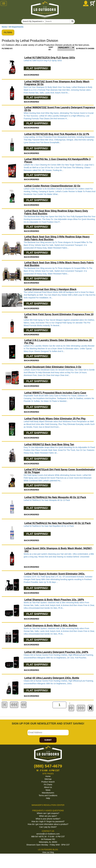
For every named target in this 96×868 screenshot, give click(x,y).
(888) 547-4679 (48, 766)
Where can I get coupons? (48, 813)
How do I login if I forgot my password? (48, 821)
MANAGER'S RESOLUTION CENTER (48, 805)
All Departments (16, 27)
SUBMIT (48, 740)
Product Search (48, 782)
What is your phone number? (48, 819)
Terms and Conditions (48, 795)
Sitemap (48, 779)
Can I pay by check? (48, 827)
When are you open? (48, 816)
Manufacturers (48, 793)
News (48, 790)
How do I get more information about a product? (48, 824)
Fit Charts (48, 785)
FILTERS (8, 32)
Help (48, 798)
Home (4, 27)
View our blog (48, 852)
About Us (48, 787)
